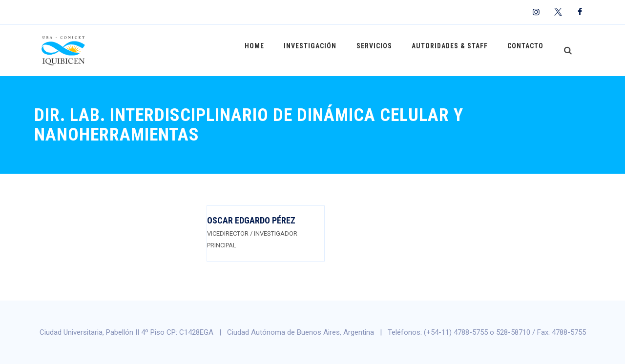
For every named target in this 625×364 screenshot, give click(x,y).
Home (268, 50)
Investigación (321, 50)
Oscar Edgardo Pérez (251, 220)
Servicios (382, 50)
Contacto (527, 50)
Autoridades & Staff (454, 50)
